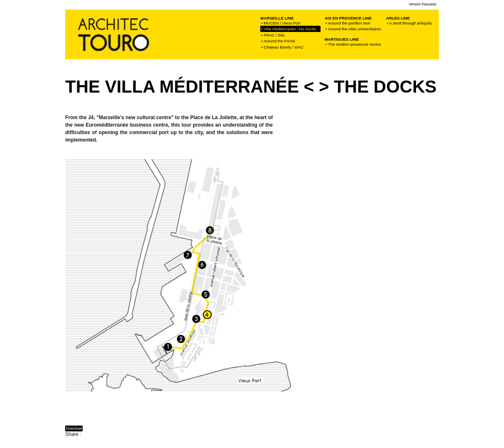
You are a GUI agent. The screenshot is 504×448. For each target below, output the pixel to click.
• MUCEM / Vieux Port (281, 23)
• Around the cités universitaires (353, 29)
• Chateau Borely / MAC (282, 47)
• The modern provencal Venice (353, 44)
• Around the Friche (278, 41)
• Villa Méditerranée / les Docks (290, 29)
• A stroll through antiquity (409, 23)
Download (74, 428)
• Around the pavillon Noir (348, 23)
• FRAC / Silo (273, 35)
